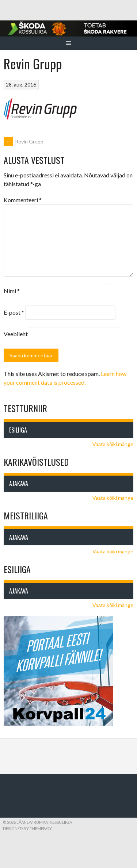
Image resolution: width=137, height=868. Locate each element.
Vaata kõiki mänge (113, 444)
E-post (14, 312)
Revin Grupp (24, 141)
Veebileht (16, 334)
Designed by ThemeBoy (27, 828)
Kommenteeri (23, 200)
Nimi (12, 291)
